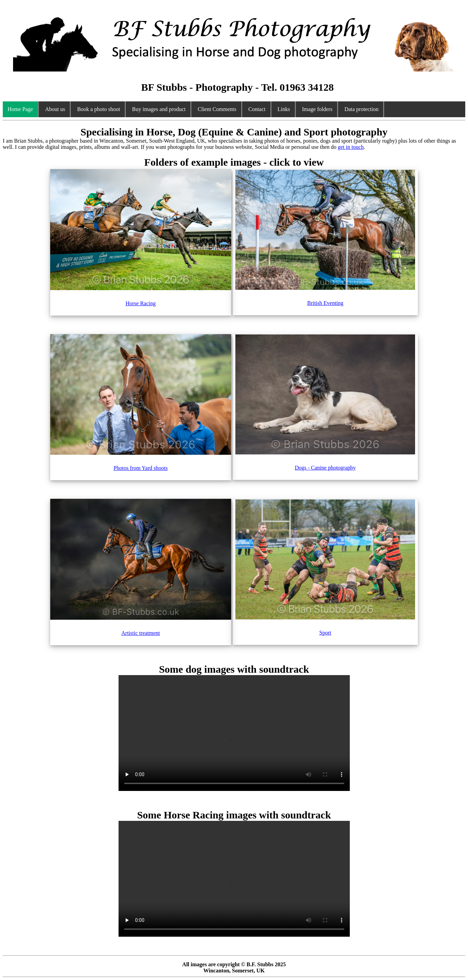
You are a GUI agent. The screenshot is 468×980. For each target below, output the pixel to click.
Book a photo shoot (98, 109)
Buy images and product (159, 109)
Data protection (361, 109)
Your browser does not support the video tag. (234, 733)
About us (55, 109)
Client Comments (217, 109)
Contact (257, 109)
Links (284, 109)
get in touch (351, 147)
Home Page (20, 109)
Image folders (317, 109)
